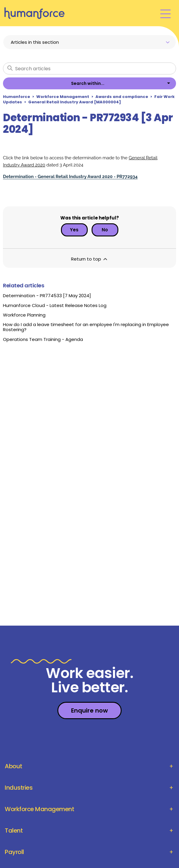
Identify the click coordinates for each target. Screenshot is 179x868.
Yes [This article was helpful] (74, 230)
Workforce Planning (24, 315)
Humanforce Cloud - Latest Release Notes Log (55, 305)
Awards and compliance (122, 97)
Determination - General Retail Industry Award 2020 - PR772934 (70, 177)
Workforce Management (63, 97)
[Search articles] (89, 68)
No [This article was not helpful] (105, 230)
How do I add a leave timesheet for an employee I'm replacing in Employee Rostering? (86, 327)
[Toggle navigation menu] (165, 13)
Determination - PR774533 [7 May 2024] (47, 296)
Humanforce (17, 97)
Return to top (90, 259)
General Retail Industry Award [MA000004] (75, 102)
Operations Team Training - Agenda (43, 339)
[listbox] (89, 83)
